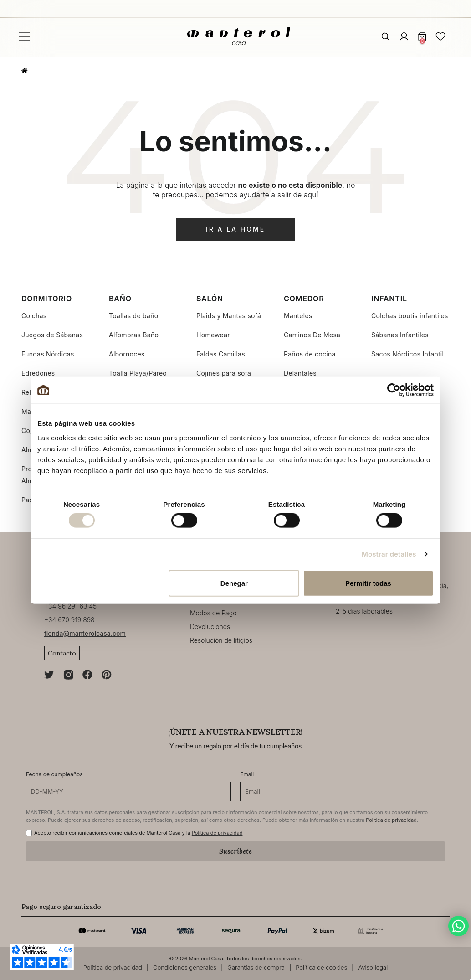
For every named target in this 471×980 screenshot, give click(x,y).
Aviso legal (373, 967)
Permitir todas (368, 583)
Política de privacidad (391, 820)
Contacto (62, 653)
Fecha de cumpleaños (54, 774)
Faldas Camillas (221, 354)
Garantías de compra (256, 967)
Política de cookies (321, 967)
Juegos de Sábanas (52, 335)
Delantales (300, 373)
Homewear (213, 335)
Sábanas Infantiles (400, 335)
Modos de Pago (213, 613)
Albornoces (127, 354)
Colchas (34, 316)
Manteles (298, 316)
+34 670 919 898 (69, 620)
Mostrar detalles (389, 554)
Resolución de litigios (221, 640)
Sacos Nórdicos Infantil (407, 354)
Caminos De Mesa (312, 335)
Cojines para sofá (224, 373)
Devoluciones (210, 627)
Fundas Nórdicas (48, 354)
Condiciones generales (185, 967)
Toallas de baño (133, 316)
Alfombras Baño (134, 335)
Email (247, 774)
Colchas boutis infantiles (410, 316)
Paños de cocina (310, 354)
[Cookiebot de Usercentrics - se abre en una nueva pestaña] (394, 390)
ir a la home (235, 229)
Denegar (234, 583)
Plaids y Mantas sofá (229, 316)
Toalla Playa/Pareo (138, 373)
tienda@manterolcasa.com (85, 633)
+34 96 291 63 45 (70, 606)
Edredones (38, 373)
